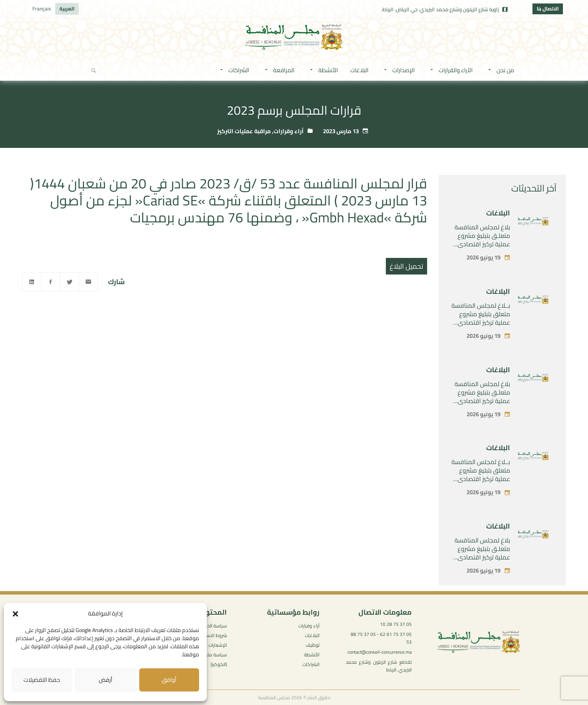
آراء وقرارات (289, 131)
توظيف (313, 645)
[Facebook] (51, 282)
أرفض (106, 680)
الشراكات (311, 664)
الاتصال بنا (548, 8)
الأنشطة (312, 655)
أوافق (169, 680)
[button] (15, 614)
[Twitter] (69, 282)
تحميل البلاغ (406, 266)
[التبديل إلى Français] (42, 9)
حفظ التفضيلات (42, 680)
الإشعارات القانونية (209, 645)
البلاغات (498, 213)
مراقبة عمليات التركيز (244, 131)
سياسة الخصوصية (210, 626)
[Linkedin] (32, 282)
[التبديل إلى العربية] (67, 9)
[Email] (88, 282)
